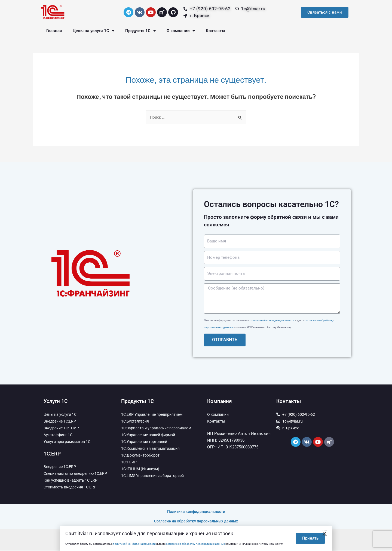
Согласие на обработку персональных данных (196, 522)
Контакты (215, 31)
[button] (325, 533)
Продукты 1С (140, 31)
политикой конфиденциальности (273, 321)
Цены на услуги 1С (94, 31)
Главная (54, 31)
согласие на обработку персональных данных (195, 544)
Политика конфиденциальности (196, 512)
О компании (181, 31)
